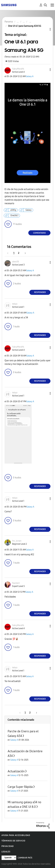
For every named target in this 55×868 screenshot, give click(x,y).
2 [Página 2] (19, 253)
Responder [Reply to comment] (40, 292)
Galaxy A (30, 76)
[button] (45, 70)
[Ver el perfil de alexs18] (15, 262)
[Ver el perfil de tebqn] (15, 304)
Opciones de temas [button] (45, 29)
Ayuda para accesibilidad (16, 835)
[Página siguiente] (24, 253)
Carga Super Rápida (20, 787)
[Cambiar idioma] (9, 858)
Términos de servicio (13, 841)
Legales (6, 852)
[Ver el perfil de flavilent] (16, 583)
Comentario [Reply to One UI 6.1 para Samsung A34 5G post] (39, 233)
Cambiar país (25, 858)
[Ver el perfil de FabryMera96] (18, 69)
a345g (13, 210)
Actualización (16, 771)
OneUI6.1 (14, 215)
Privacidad (8, 846)
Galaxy (29, 210)
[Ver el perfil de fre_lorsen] (17, 541)
